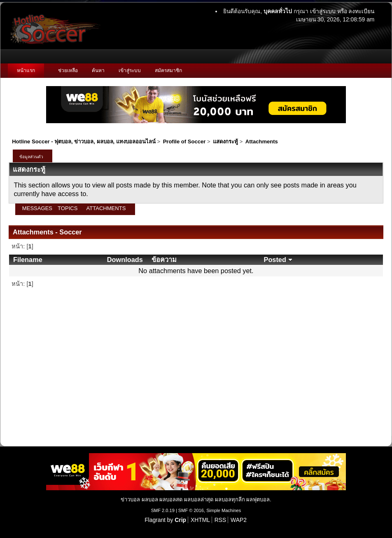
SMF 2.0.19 (163, 510)
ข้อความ (164, 260)
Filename (28, 260)
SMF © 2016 (191, 510)
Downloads (125, 260)
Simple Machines (224, 510)
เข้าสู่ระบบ (323, 11)
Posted (279, 260)
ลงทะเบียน (361, 11)
